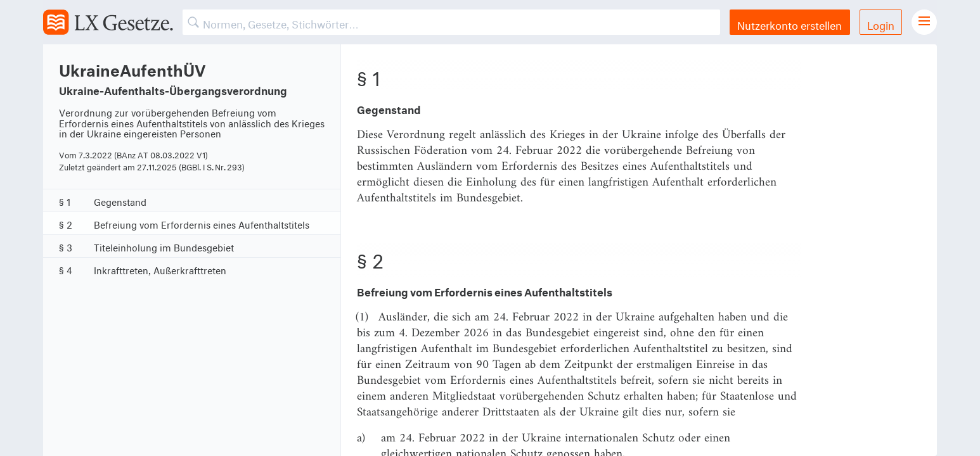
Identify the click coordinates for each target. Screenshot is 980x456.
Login (881, 24)
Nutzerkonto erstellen (790, 24)
